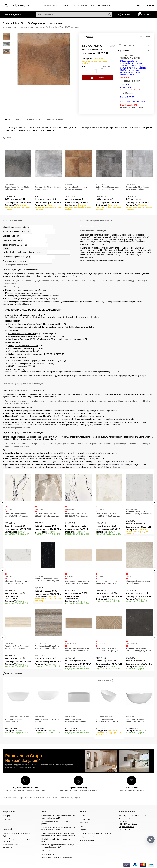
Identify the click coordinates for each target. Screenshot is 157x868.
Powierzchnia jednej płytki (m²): (17, 257)
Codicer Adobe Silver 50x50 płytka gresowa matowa (48, 188)
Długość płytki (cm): (12, 236)
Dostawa (66, 6)
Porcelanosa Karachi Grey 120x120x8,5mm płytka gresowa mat (138, 650)
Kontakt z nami (85, 819)
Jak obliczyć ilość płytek (52, 6)
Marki (92, 6)
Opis (8, 119)
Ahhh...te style (46, 851)
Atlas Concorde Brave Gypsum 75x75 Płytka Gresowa (138, 582)
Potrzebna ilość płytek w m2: (15, 261)
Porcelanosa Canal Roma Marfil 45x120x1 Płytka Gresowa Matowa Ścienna (17, 647)
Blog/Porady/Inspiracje (105, 6)
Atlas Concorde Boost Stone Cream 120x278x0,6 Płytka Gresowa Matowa (106, 582)
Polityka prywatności (87, 837)
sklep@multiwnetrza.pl (126, 827)
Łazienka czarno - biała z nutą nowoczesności (57, 858)
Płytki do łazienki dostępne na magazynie (17, 833)
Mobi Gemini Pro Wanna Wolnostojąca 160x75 (14, 720)
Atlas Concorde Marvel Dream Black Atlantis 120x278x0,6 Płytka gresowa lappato (48, 580)
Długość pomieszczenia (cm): (16, 227)
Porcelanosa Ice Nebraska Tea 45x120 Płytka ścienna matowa (77, 650)
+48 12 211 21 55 (146, 6)
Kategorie (14, 14)
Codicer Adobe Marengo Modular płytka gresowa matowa (108, 188)
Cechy (18, 119)
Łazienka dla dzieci (48, 854)
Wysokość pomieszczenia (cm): (17, 231)
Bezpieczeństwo (55, 119)
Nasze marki (84, 823)
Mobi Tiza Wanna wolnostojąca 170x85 (47, 720)
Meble (5, 850)
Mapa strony (84, 826)
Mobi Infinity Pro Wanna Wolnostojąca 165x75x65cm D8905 (137, 720)
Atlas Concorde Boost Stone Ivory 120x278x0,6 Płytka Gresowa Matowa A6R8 (78, 582)
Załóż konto (7, 819)
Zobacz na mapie (124, 830)
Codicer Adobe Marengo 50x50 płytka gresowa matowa (17, 188)
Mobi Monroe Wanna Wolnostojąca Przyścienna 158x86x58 (75, 720)
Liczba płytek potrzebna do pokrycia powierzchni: (24, 252)
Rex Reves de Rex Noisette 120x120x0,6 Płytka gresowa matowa (46, 515)
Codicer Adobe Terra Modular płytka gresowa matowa (77, 188)
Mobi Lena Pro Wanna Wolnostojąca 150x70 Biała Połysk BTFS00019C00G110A (109, 720)
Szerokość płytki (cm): (13, 240)
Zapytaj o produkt (34, 119)
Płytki (5, 836)
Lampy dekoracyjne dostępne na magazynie (17, 839)
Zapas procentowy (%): (13, 245)
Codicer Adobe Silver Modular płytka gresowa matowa (137, 188)
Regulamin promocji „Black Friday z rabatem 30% (96, 833)
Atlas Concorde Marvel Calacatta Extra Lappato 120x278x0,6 (17, 582)
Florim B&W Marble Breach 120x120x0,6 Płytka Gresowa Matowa (16, 515)
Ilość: (84, 66)
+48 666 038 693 (124, 821)
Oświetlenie (7, 842)
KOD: (140, 37)
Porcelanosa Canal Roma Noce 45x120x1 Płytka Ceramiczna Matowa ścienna (47, 647)
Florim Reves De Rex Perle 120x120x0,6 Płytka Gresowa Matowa (107, 515)
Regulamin (84, 830)
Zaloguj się (6, 816)
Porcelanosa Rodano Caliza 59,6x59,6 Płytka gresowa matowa (139, 513)
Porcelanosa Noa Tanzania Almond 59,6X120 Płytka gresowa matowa (109, 650)
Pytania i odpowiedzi (80, 6)
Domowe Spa (7, 847)
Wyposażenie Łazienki (10, 845)
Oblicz (7, 249)
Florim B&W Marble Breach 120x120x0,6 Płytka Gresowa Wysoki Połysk (77, 515)
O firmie (83, 816)
